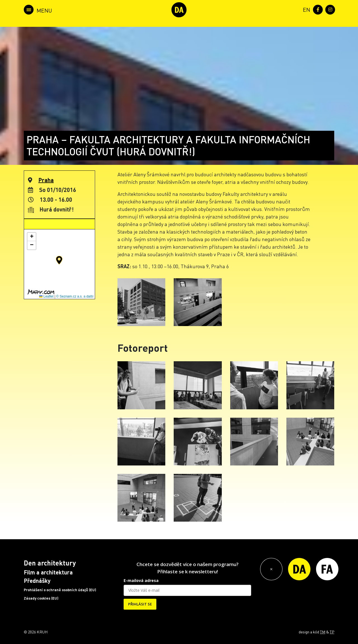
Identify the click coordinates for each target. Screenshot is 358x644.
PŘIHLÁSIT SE (140, 604)
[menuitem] (305, 9)
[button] (59, 260)
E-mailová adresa (141, 580)
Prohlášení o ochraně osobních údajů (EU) (60, 590)
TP (332, 632)
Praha (46, 180)
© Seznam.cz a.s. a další (75, 296)
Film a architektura (48, 572)
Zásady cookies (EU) (41, 598)
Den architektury (50, 563)
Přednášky (37, 581)
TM (323, 632)
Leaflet (46, 296)
